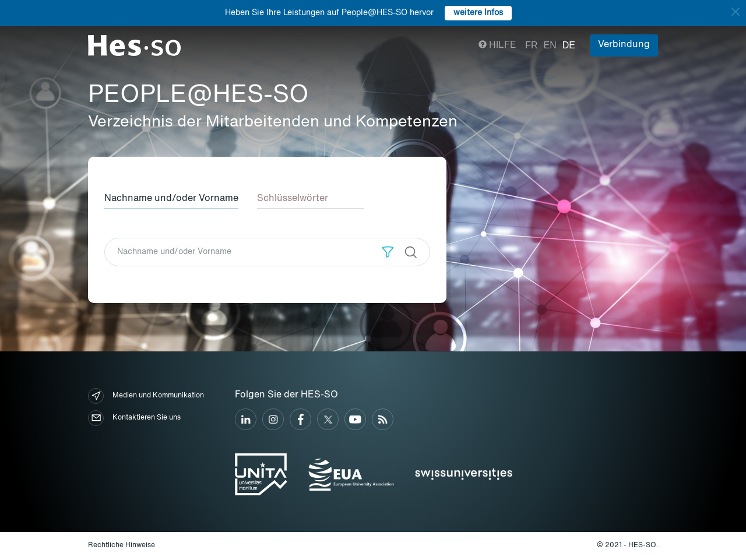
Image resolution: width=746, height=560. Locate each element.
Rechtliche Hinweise (122, 545)
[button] (388, 252)
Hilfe (497, 45)
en (550, 45)
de (569, 45)
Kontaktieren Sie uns (134, 418)
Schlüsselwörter (293, 199)
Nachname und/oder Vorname (171, 199)
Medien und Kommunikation (146, 396)
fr (531, 45)
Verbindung (624, 45)
